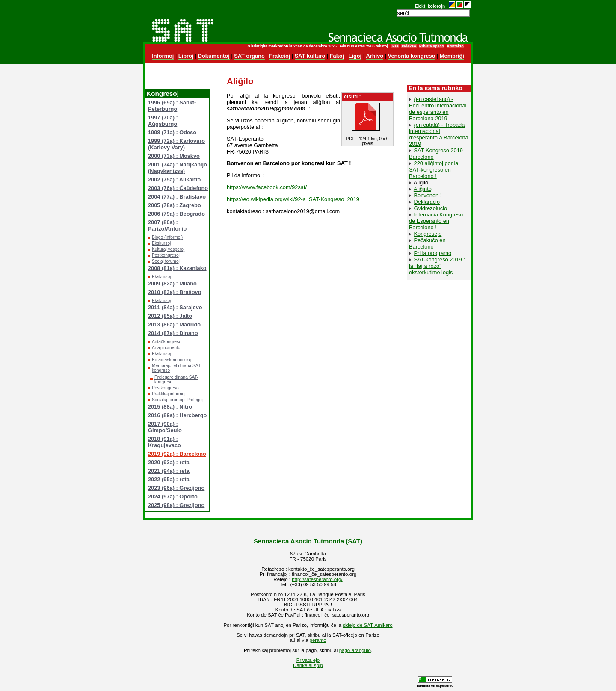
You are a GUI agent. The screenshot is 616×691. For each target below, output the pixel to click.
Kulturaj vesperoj (168, 249)
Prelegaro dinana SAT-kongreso (176, 380)
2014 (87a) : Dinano (173, 333)
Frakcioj (280, 56)
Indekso (409, 46)
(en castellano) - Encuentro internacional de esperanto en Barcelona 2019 (438, 109)
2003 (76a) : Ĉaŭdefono (178, 188)
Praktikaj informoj (169, 394)
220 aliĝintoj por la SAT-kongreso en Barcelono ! (434, 170)
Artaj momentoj (167, 348)
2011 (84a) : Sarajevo (175, 307)
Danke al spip (308, 665)
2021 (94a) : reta (169, 471)
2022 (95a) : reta (169, 479)
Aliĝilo (421, 182)
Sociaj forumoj (166, 261)
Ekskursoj (161, 243)
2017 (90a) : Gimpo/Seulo (165, 427)
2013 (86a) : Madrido (174, 325)
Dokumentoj (214, 56)
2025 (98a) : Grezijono (176, 505)
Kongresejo (428, 234)
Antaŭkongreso (167, 342)
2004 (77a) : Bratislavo (177, 197)
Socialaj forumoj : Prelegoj (177, 400)
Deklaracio (427, 202)
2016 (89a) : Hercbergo (177, 415)
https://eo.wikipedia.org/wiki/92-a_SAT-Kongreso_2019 (293, 199)
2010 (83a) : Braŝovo (175, 292)
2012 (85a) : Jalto (170, 316)
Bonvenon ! (428, 195)
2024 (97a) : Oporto (173, 497)
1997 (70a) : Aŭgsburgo (163, 121)
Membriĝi (452, 56)
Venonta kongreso (412, 56)
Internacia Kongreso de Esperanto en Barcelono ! (436, 221)
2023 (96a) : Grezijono (176, 488)
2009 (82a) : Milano (172, 283)
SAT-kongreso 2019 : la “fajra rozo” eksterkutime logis (437, 266)
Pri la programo (433, 253)
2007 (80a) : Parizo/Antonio (167, 225)
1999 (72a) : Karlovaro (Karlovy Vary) (176, 144)
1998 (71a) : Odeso (172, 132)
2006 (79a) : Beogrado (176, 214)
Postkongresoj (166, 255)
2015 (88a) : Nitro (170, 407)
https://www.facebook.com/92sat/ (267, 187)
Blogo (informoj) (167, 237)
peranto (318, 640)
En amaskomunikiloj (171, 360)
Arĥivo (375, 56)
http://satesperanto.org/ (317, 579)
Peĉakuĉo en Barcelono (427, 243)
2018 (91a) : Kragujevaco (164, 442)
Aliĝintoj (423, 189)
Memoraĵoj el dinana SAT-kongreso (177, 368)
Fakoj (337, 56)
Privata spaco (432, 46)
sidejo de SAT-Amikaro (367, 625)
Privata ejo (308, 660)
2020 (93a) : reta (169, 462)
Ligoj (355, 56)
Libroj (186, 56)
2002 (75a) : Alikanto (174, 179)
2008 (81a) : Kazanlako (177, 268)
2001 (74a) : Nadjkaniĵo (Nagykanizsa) (178, 168)
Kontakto (455, 46)
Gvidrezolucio (431, 208)
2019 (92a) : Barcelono (177, 454)
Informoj (163, 56)
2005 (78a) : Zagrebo (175, 205)
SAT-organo (249, 56)
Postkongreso (165, 388)
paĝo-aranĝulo (355, 650)
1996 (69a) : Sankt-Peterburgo (172, 106)
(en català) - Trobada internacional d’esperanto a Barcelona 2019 (439, 134)
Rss (395, 46)
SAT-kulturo (310, 56)
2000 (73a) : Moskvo (174, 156)
